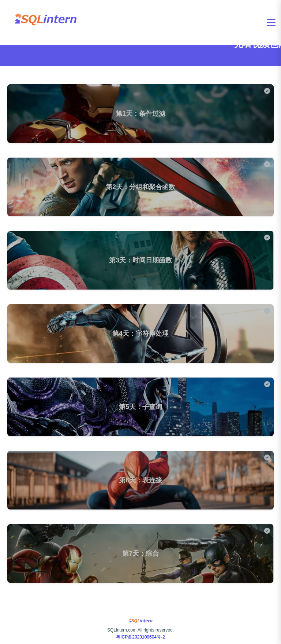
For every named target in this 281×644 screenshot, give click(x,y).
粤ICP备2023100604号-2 (140, 637)
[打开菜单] (271, 23)
